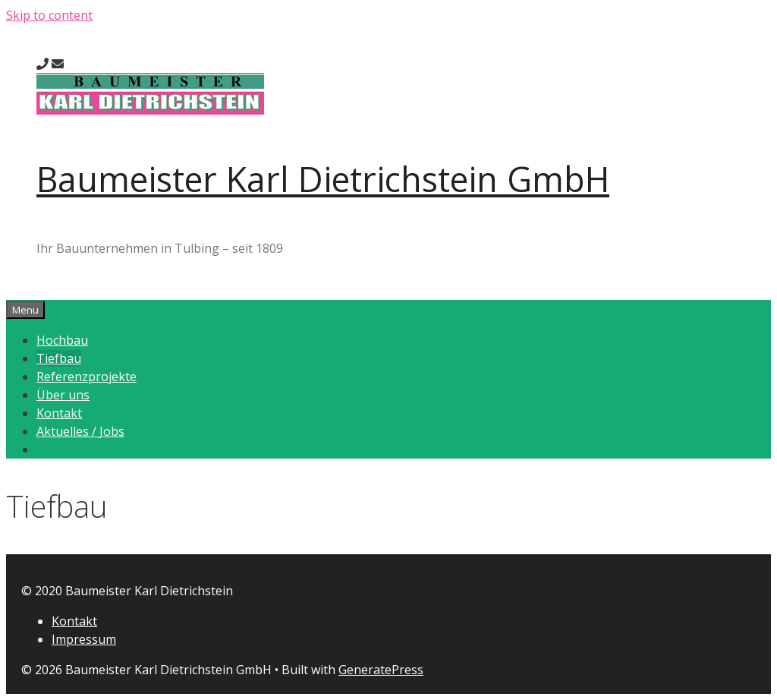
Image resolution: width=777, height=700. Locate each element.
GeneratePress (381, 670)
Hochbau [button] (62, 340)
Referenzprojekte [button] (87, 377)
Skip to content (49, 15)
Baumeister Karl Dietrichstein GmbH (323, 179)
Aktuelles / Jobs (80, 431)
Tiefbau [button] (59, 358)
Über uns (63, 395)
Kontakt (59, 413)
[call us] (42, 64)
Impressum (84, 639)
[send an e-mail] (58, 64)
